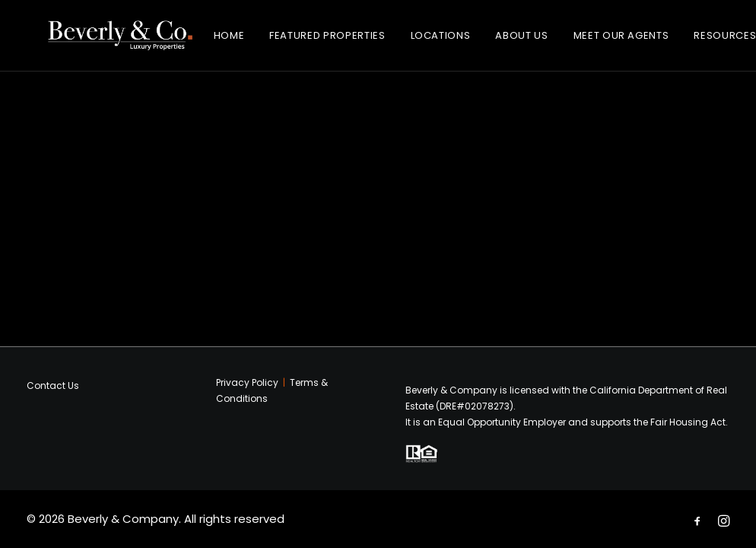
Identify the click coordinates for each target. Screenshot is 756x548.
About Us (536, 41)
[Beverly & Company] (127, 41)
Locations (454, 41)
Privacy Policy (247, 382)
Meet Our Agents (635, 41)
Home (243, 41)
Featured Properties (341, 41)
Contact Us (53, 386)
